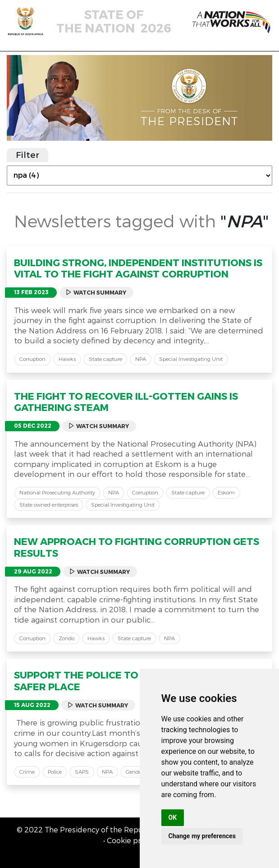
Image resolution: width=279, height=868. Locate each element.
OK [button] (173, 817)
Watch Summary (96, 293)
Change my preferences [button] (202, 836)
